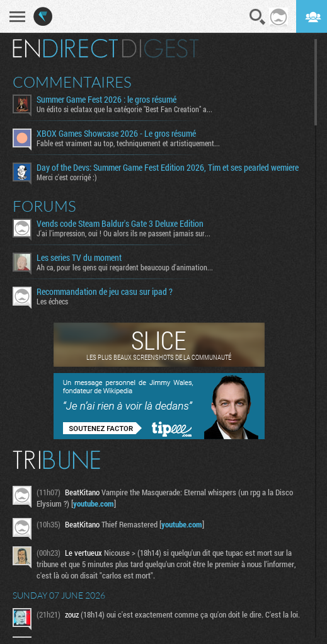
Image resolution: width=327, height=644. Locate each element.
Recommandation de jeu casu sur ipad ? (105, 292)
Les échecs (52, 301)
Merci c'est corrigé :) (67, 177)
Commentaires (72, 82)
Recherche (258, 17)
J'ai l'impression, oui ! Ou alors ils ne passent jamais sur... (123, 233)
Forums (44, 206)
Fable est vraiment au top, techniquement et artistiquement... (128, 143)
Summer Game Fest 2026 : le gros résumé (106, 100)
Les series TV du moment (79, 258)
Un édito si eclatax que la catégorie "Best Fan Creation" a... (124, 109)
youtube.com (94, 503)
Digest (160, 49)
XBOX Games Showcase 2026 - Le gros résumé (116, 134)
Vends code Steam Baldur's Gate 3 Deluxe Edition (120, 224)
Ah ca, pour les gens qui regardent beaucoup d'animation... (125, 267)
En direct (65, 49)
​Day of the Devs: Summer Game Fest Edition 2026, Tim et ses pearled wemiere (168, 168)
